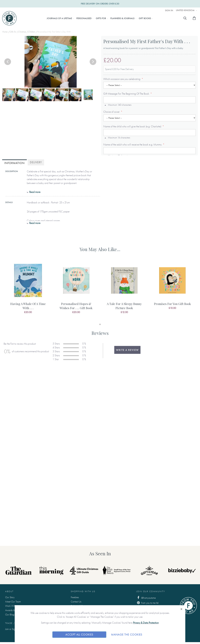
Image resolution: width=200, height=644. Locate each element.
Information (14, 163)
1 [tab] (100, 324)
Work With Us (12, 606)
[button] (8, 62)
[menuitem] (59, 18)
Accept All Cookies (79, 634)
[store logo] (9, 18)
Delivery (36, 162)
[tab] (14, 163)
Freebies (75, 597)
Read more (35, 192)
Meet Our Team (13, 602)
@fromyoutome (146, 598)
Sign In (169, 10)
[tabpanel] (28, 290)
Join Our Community (151, 591)
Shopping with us (83, 591)
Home (5, 32)
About (9, 591)
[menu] (99, 18)
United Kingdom (186, 10)
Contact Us (76, 602)
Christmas (22, 32)
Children (32, 32)
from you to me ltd (147, 603)
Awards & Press (13, 610)
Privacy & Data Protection (146, 623)
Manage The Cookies (127, 634)
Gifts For (13, 32)
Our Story (10, 597)
